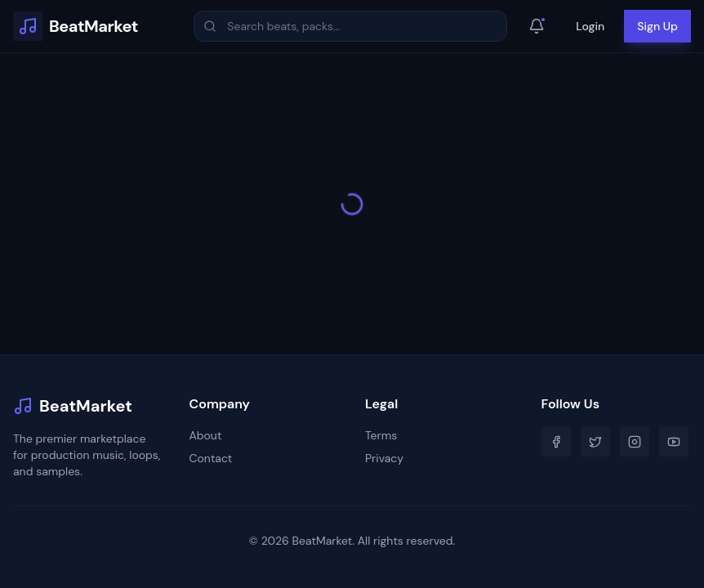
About (206, 435)
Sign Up (657, 26)
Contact (211, 458)
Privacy (384, 458)
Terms (381, 435)
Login (590, 26)
